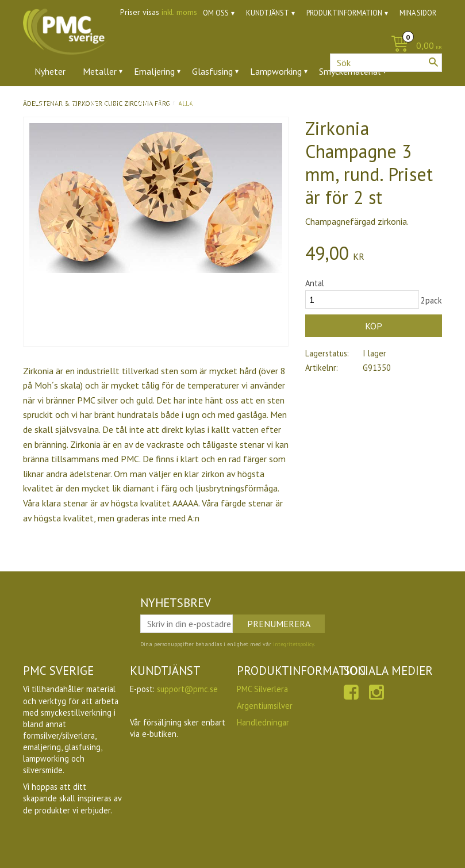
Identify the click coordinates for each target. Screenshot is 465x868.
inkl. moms (179, 12)
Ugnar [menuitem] (239, 103)
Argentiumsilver (265, 706)
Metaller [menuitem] (100, 71)
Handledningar (263, 722)
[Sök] (433, 62)
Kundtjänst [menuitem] (268, 13)
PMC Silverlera (262, 689)
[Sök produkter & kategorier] (386, 63)
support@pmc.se (187, 689)
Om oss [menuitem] (216, 13)
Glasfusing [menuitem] (212, 71)
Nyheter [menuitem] (50, 71)
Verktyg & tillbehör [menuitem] (173, 103)
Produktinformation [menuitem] (344, 13)
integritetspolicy (293, 644)
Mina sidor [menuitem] (418, 13)
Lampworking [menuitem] (276, 71)
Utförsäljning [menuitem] (293, 103)
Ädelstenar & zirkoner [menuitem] (77, 103)
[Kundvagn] (414, 46)
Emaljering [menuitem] (154, 71)
